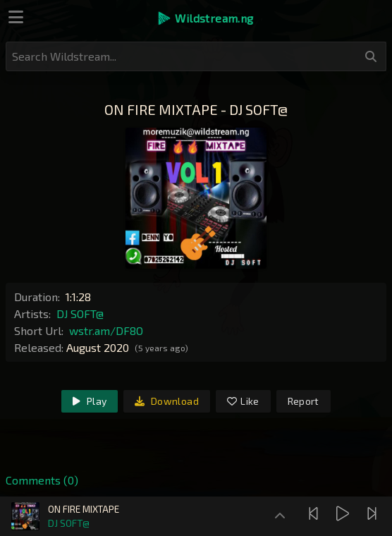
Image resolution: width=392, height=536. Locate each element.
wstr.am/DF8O (106, 330)
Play (90, 401)
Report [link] (304, 401)
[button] (205, 18)
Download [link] (167, 401)
